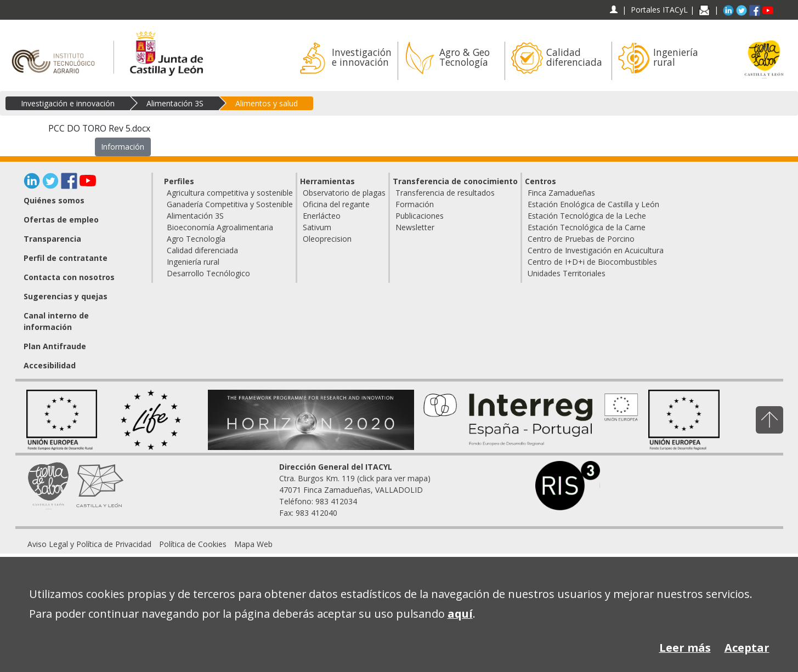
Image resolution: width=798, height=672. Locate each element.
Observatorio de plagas (344, 193)
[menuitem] (89, 544)
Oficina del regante (336, 204)
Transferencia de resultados (445, 193)
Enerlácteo (322, 216)
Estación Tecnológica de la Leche (587, 216)
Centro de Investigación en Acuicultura (596, 250)
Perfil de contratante (66, 258)
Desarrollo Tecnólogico (208, 273)
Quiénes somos (54, 200)
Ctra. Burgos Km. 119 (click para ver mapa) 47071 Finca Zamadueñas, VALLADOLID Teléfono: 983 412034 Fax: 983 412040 (355, 490)
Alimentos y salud (267, 103)
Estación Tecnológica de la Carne (587, 227)
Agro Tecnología (196, 239)
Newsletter (415, 227)
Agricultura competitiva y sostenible (230, 193)
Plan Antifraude (55, 346)
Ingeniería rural (193, 262)
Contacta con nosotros (69, 277)
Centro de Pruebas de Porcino (581, 239)
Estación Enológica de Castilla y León (593, 204)
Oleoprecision (327, 239)
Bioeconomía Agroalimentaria (220, 227)
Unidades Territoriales (567, 273)
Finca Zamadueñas (561, 193)
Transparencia (52, 239)
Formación (415, 204)
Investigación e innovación (68, 103)
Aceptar (747, 648)
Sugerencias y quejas (66, 296)
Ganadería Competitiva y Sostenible (230, 204)
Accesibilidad (50, 365)
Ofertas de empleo (61, 220)
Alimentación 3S (175, 103)
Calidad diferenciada (202, 250)
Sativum (317, 227)
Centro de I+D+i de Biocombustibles (592, 262)
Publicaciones (420, 216)
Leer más (685, 648)
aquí (460, 614)
